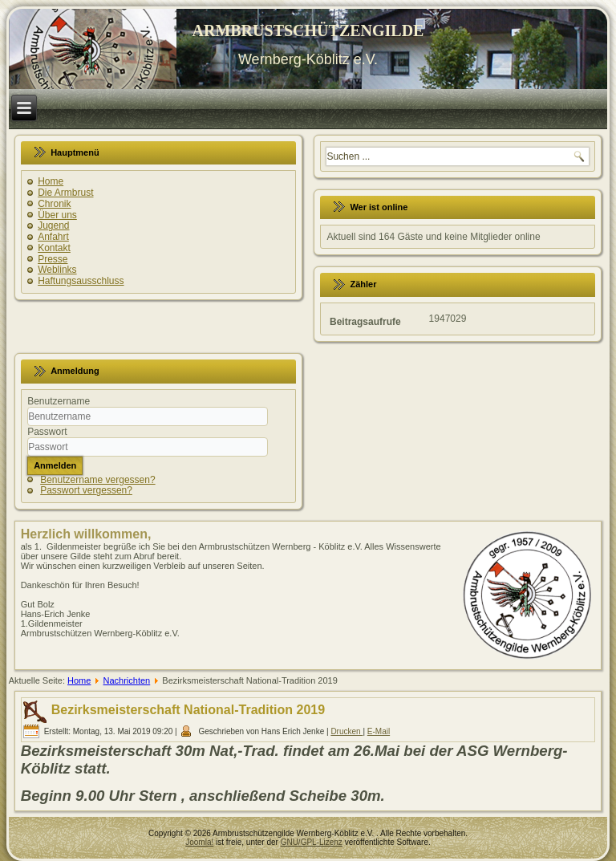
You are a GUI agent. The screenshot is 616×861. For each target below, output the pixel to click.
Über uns (57, 215)
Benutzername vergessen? (97, 480)
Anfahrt (53, 237)
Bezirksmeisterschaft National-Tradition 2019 (188, 710)
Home (51, 181)
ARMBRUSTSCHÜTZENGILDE (308, 30)
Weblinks (57, 270)
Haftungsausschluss (81, 281)
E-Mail (379, 731)
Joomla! (199, 842)
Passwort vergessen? (86, 490)
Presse (53, 259)
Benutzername (59, 401)
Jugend (53, 225)
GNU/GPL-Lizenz (312, 842)
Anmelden (55, 465)
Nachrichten (127, 680)
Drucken (346, 731)
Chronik (54, 204)
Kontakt (54, 248)
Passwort (47, 432)
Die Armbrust (65, 193)
